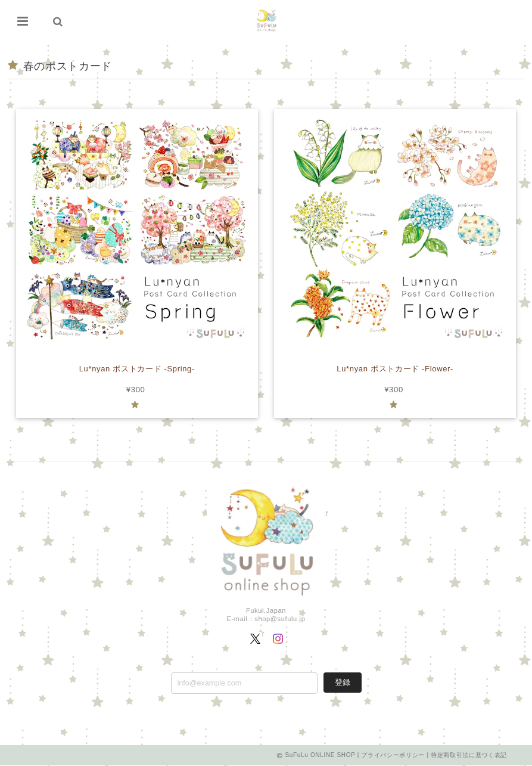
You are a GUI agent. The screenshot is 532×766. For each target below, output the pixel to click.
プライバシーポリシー (393, 756)
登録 (343, 682)
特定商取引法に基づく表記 (469, 756)
